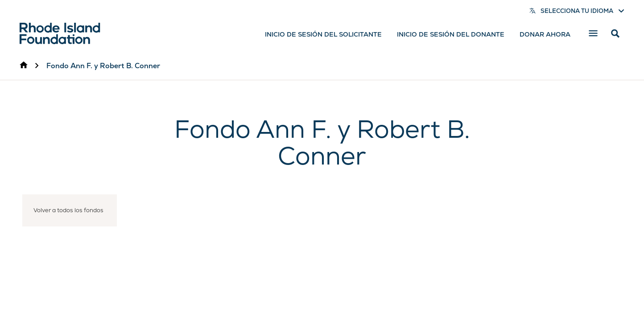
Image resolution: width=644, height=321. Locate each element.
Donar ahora (545, 34)
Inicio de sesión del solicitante (323, 34)
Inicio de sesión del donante (451, 34)
